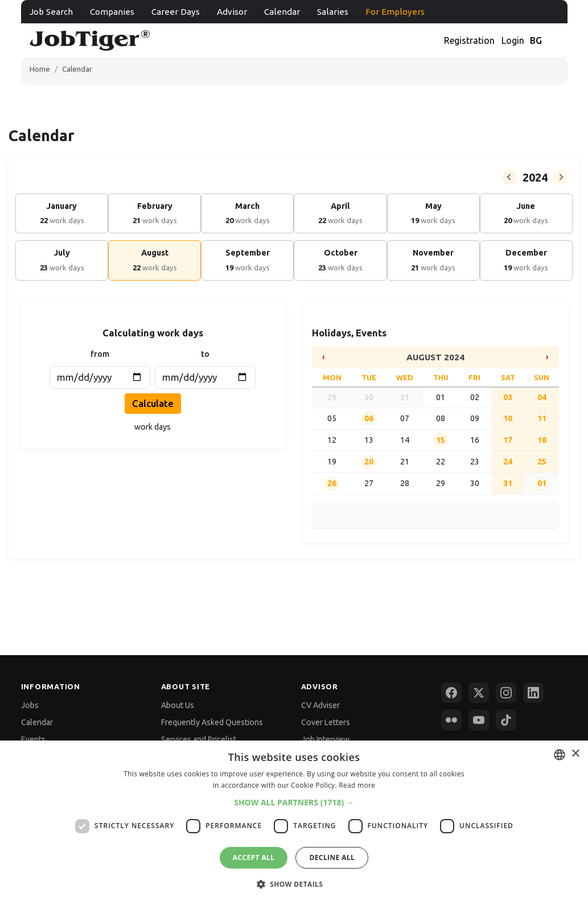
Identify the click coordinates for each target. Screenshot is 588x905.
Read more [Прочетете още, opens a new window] (357, 785)
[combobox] (560, 755)
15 (441, 440)
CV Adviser (320, 705)
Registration (469, 40)
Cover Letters (326, 722)
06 (369, 418)
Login (513, 40)
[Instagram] (506, 693)
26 (332, 483)
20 (369, 462)
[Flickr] (451, 720)
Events (33, 739)
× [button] (575, 754)
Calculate (153, 403)
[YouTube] (479, 720)
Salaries (333, 12)
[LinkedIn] (533, 693)
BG (536, 40)
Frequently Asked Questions (212, 722)
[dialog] (294, 823)
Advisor (232, 12)
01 (542, 483)
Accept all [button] (254, 857)
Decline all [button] (332, 857)
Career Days (176, 12)
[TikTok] (506, 720)
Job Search (51, 12)
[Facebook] (451, 693)
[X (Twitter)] (479, 693)
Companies (112, 12)
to (205, 354)
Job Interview (325, 739)
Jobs (30, 705)
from (100, 354)
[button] (294, 802)
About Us (178, 705)
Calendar (282, 12)
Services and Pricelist (199, 739)
